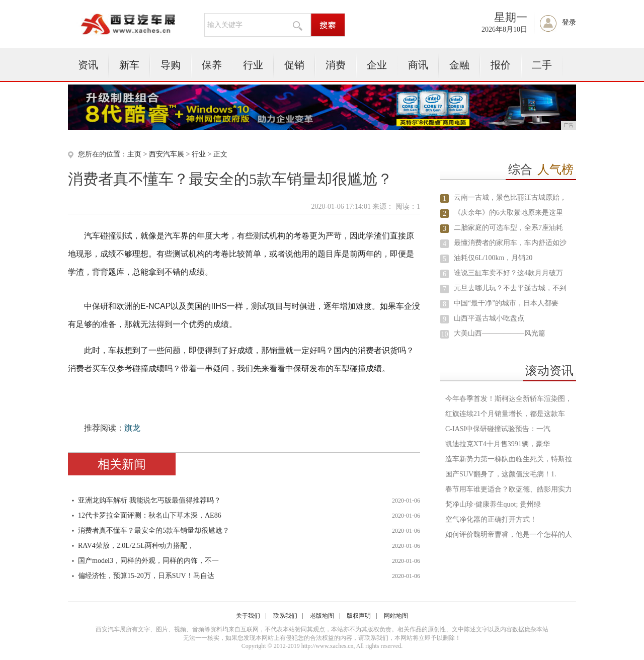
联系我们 (285, 616)
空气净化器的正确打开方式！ (491, 519)
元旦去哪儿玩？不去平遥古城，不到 (510, 288)
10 (445, 334)
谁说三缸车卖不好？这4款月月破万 (508, 273)
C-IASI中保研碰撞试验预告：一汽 (498, 429)
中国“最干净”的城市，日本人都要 (506, 303)
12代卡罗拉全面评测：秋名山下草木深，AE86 (150, 515)
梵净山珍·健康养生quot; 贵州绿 (493, 504)
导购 (171, 65)
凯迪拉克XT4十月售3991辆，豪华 (498, 444)
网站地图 (396, 616)
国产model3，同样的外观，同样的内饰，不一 (148, 561)
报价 (501, 65)
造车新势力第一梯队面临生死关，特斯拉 (509, 459)
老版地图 (322, 616)
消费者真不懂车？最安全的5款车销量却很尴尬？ (154, 530)
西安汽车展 (167, 154)
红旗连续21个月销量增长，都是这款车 (505, 414)
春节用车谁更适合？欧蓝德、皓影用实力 (509, 489)
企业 (377, 65)
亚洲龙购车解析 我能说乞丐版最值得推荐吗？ (149, 500)
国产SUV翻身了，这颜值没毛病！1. (501, 474)
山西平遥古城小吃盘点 (489, 318)
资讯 (88, 65)
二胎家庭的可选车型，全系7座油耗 (508, 228)
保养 (212, 65)
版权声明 (359, 616)
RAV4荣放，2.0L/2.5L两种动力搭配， (136, 546)
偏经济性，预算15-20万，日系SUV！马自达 (146, 576)
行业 (253, 65)
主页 (134, 154)
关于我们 (248, 616)
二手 (542, 65)
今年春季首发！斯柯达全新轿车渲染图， (509, 399)
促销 (294, 65)
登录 (569, 22)
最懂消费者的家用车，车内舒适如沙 (510, 243)
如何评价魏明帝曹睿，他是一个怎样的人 (509, 534)
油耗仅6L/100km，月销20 (493, 258)
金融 (459, 65)
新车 (129, 65)
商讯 (418, 65)
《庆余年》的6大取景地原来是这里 (508, 213)
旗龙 (132, 428)
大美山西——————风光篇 (500, 333)
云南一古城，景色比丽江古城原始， (510, 197)
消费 (336, 65)
